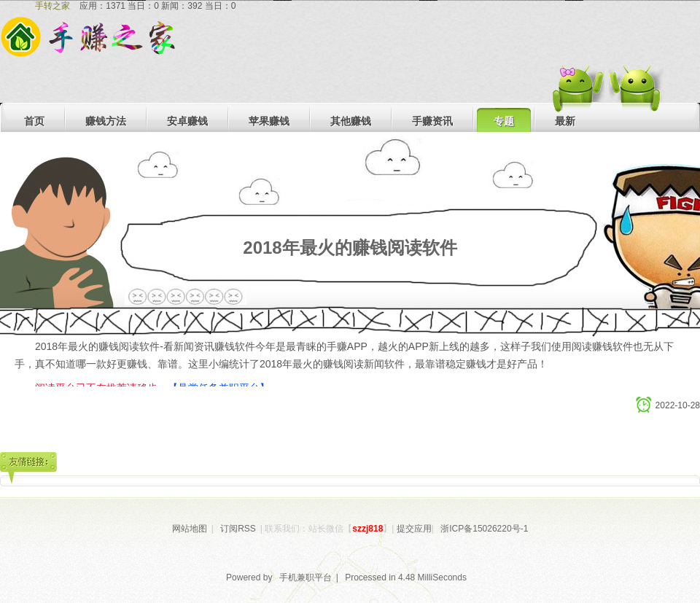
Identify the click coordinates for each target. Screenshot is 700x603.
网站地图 (190, 529)
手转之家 (52, 6)
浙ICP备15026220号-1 (484, 529)
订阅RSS (238, 529)
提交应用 (414, 529)
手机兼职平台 (306, 577)
